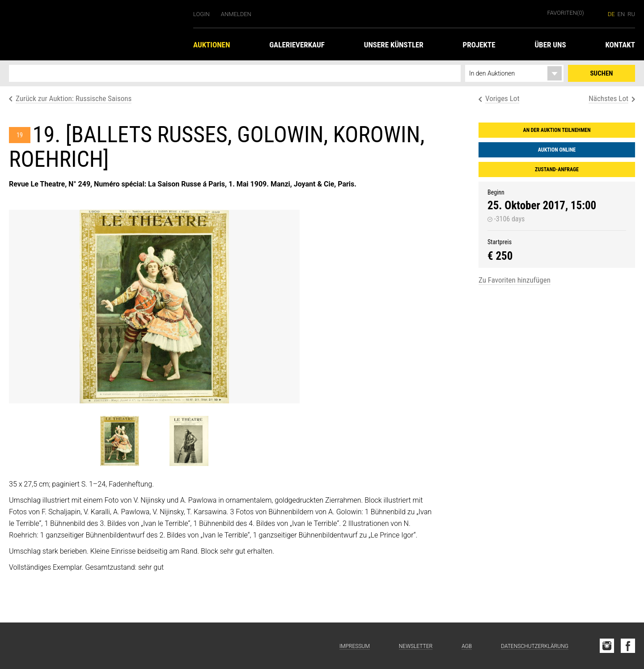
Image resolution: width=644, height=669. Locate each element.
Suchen (602, 73)
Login (201, 14)
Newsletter (416, 646)
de (611, 14)
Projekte (479, 45)
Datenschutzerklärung (535, 646)
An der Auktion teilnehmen (557, 130)
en (621, 14)
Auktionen (212, 45)
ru (631, 14)
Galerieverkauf (297, 45)
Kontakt (620, 45)
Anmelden (236, 14)
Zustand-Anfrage (557, 169)
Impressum (355, 646)
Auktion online (557, 150)
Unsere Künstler (394, 45)
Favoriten (566, 13)
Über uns (550, 45)
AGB (467, 646)
